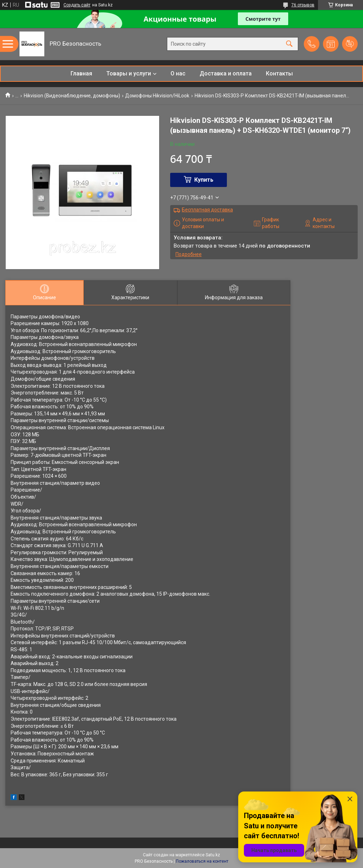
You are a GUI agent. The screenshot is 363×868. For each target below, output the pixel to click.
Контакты (279, 73)
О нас (178, 73)
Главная (81, 73)
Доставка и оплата (226, 73)
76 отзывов (303, 5)
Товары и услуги (129, 73)
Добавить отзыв (350, 44)
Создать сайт (77, 5)
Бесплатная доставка (207, 210)
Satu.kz (213, 855)
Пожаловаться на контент (202, 861)
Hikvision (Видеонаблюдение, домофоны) (72, 96)
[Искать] (289, 44)
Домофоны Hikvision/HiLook (157, 96)
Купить (204, 180)
